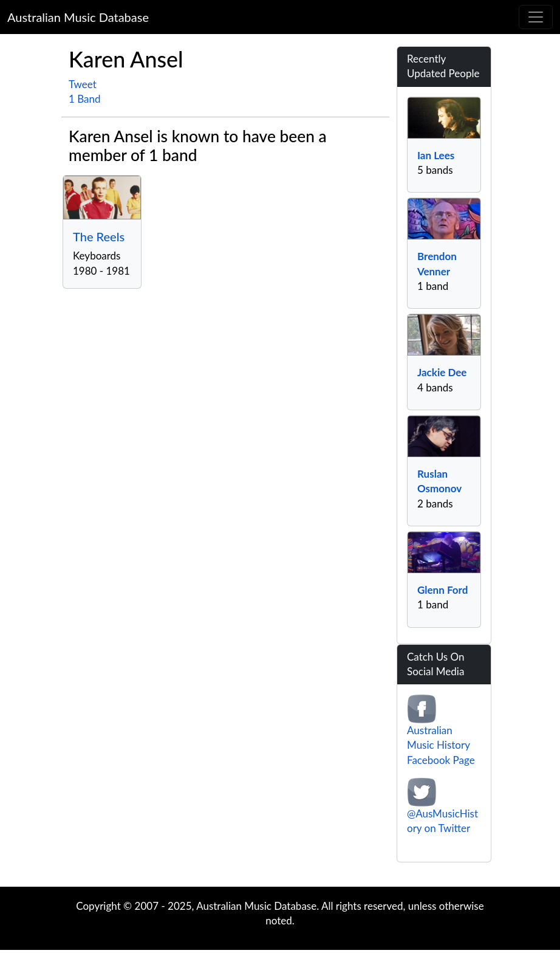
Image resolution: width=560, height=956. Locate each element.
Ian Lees (436, 155)
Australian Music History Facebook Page (441, 745)
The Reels (99, 236)
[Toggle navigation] (536, 17)
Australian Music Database (78, 17)
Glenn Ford (442, 590)
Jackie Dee (442, 372)
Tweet (83, 84)
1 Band (85, 99)
